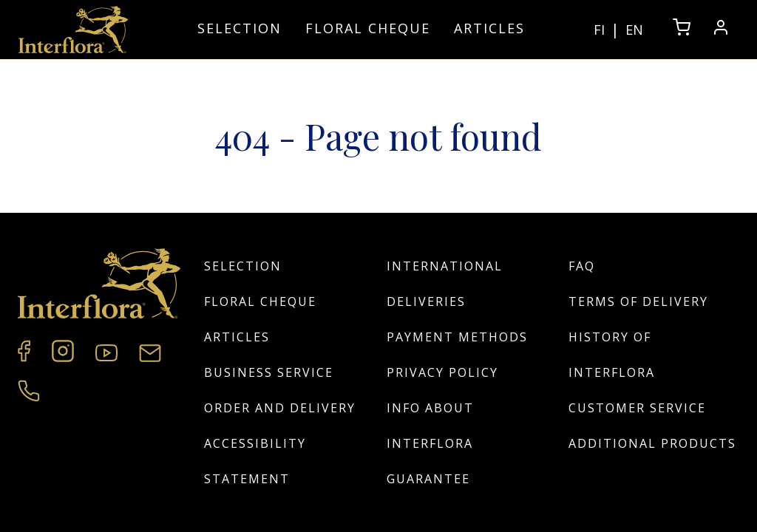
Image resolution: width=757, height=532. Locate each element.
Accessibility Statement (255, 461)
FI (599, 30)
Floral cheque (368, 28)
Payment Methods (457, 337)
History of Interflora (612, 355)
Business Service (269, 372)
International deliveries (445, 284)
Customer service (637, 408)
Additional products (652, 443)
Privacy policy (442, 372)
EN (634, 30)
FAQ (582, 266)
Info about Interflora (430, 426)
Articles (489, 28)
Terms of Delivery (638, 301)
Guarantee (428, 479)
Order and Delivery (280, 408)
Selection (240, 28)
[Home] (73, 30)
